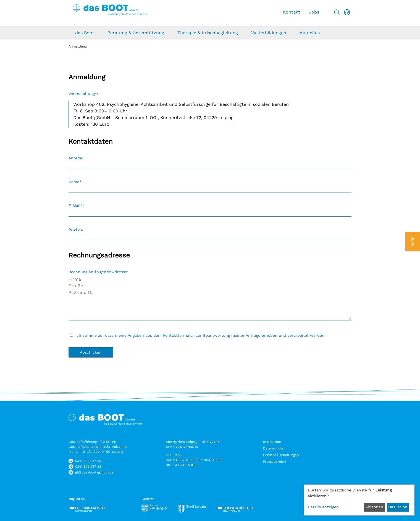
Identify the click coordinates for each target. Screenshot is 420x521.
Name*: (76, 182)
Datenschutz (273, 448)
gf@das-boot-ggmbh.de (94, 472)
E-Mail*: (76, 206)
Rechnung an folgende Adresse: (98, 272)
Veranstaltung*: (83, 94)
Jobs (314, 12)
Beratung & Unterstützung (136, 33)
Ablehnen (374, 507)
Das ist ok (398, 507)
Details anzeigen (323, 507)
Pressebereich (274, 462)
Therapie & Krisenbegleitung (208, 33)
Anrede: (76, 158)
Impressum (272, 442)
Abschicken (91, 352)
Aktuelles (310, 33)
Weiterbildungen (269, 33)
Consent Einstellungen (281, 455)
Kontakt (292, 12)
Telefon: (76, 229)
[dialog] (359, 500)
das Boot (85, 33)
